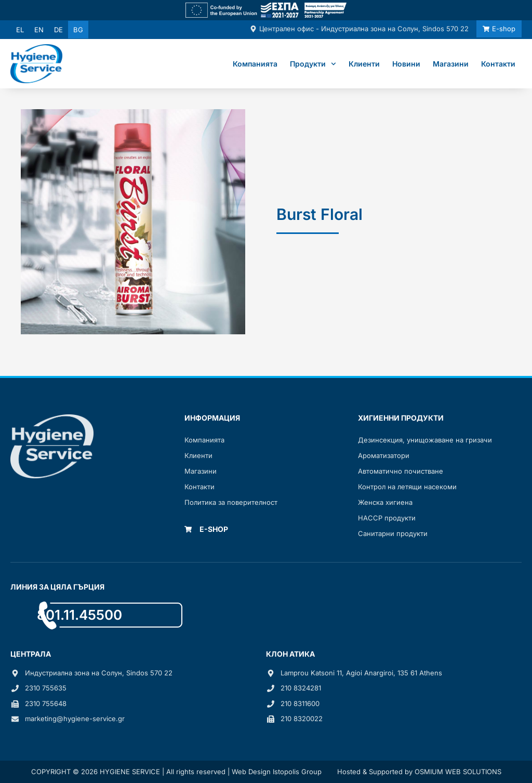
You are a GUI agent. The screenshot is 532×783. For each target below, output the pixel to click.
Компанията (255, 64)
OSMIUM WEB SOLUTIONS (458, 772)
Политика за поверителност (231, 502)
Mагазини (201, 471)
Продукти (313, 64)
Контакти (498, 64)
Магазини (451, 64)
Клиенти (364, 64)
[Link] (266, 10)
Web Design (251, 772)
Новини (406, 64)
